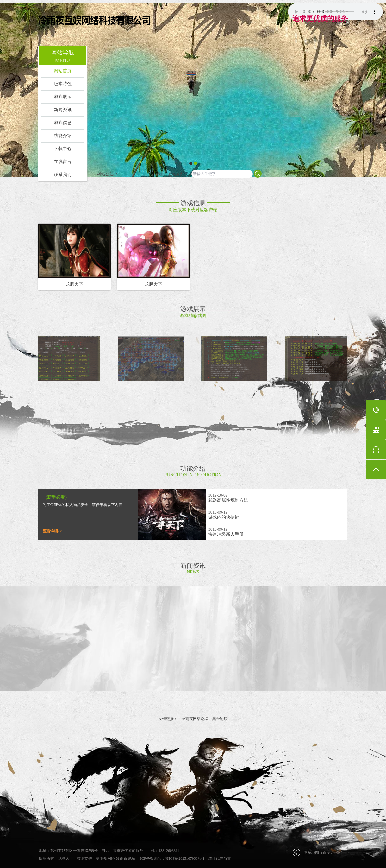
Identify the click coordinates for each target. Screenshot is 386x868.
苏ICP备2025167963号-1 (185, 858)
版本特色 (63, 84)
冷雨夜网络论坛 (195, 719)
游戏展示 (63, 97)
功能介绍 (63, 136)
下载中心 (63, 149)
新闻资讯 (63, 110)
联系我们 (63, 175)
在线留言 (63, 162)
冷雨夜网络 (105, 858)
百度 (327, 852)
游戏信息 (63, 123)
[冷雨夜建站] (126, 858)
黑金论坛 (220, 719)
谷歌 (337, 852)
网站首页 (63, 71)
